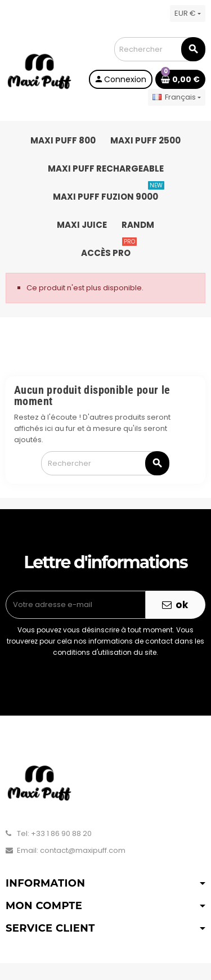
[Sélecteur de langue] (177, 97)
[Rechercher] (160, 49)
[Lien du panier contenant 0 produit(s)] (180, 79)
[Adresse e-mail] (76, 605)
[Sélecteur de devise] (188, 14)
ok (176, 605)
